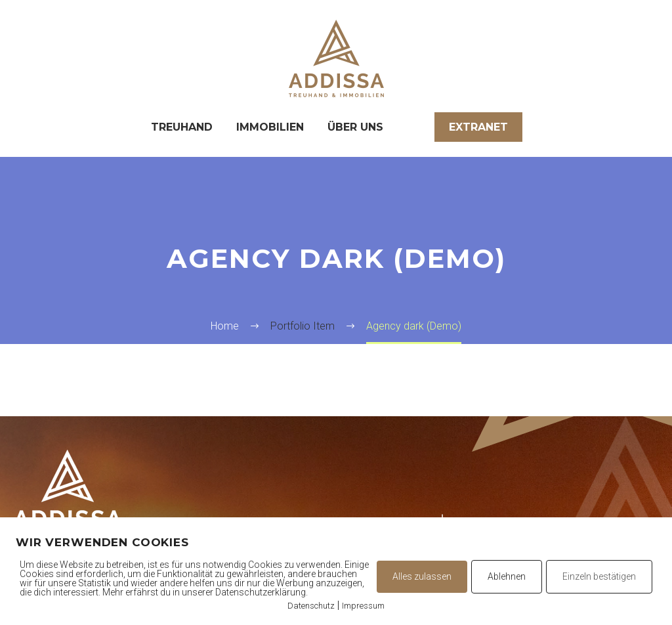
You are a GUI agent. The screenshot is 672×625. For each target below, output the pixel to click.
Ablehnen (507, 576)
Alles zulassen (422, 576)
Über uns (355, 127)
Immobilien (270, 127)
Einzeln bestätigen (599, 576)
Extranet (478, 127)
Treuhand (182, 127)
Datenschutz (311, 606)
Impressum (363, 606)
